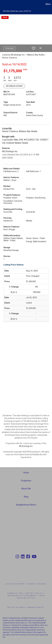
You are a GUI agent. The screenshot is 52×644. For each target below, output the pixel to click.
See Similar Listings (14, 86)
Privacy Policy (34, 593)
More (48, 4)
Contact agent (9, 48)
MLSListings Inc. (26, 446)
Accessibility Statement (22, 596)
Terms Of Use (15, 593)
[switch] (34, 48)
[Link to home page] (2, 4)
